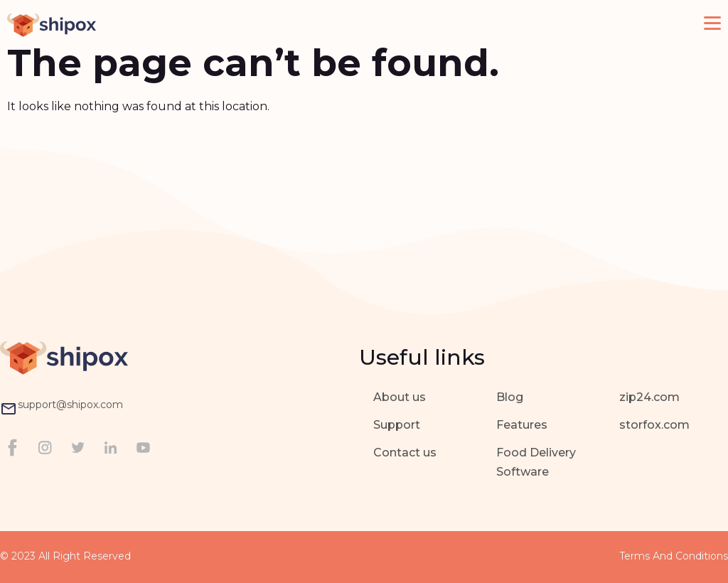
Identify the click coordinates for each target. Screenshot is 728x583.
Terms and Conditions (674, 556)
